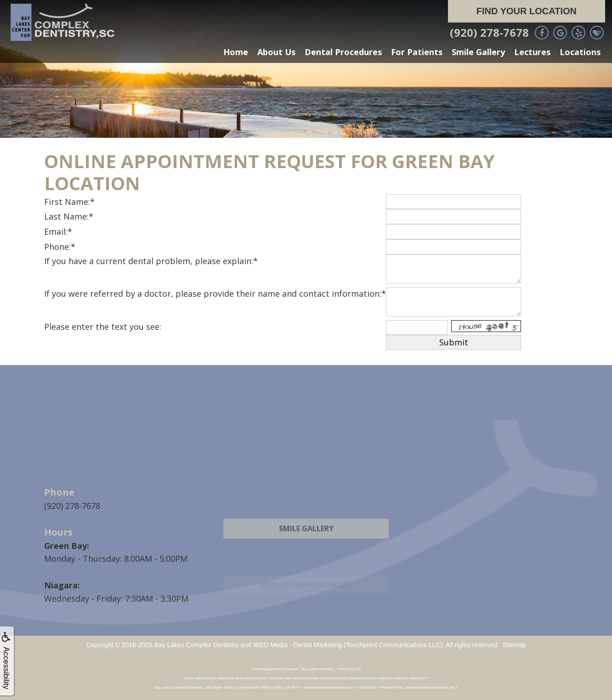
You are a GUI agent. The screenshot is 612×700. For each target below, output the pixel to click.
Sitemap (514, 645)
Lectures (532, 52)
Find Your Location (527, 11)
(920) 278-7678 (489, 32)
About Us (276, 52)
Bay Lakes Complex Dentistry (197, 645)
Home (236, 52)
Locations (580, 52)
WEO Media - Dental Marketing (298, 645)
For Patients (417, 52)
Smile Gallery (478, 52)
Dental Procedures (343, 52)
